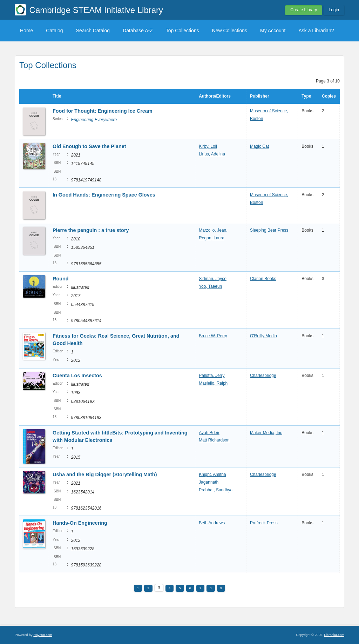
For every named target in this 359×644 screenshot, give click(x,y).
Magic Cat (259, 146)
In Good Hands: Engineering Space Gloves (104, 195)
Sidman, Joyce (213, 279)
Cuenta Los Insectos (77, 376)
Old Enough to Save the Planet (89, 146)
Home (26, 31)
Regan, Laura (212, 238)
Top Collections (182, 31)
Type (306, 96)
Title (57, 96)
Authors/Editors (215, 96)
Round (61, 279)
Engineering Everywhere (94, 120)
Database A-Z (138, 31)
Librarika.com (334, 635)
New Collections (230, 31)
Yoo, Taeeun (210, 286)
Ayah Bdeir (209, 433)
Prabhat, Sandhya (216, 490)
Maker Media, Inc (266, 433)
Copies (329, 96)
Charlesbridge (263, 376)
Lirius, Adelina (212, 154)
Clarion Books (263, 279)
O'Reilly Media (263, 336)
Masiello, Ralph (213, 383)
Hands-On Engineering (80, 523)
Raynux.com (43, 635)
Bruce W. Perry (213, 336)
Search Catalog (93, 31)
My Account (273, 31)
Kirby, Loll (208, 146)
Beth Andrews (212, 523)
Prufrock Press (264, 523)
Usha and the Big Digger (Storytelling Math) (105, 474)
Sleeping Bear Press (269, 230)
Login (334, 10)
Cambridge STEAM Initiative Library (96, 10)
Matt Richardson (214, 440)
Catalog (54, 31)
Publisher (260, 96)
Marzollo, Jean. (213, 230)
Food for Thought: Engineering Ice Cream (103, 111)
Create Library (304, 10)
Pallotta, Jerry (212, 376)
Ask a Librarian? (316, 31)
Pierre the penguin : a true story (91, 230)
